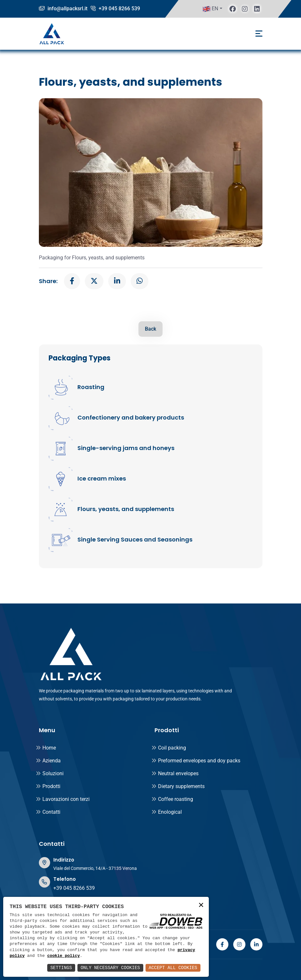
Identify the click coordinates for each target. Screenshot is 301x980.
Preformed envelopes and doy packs (196, 761)
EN (210, 9)
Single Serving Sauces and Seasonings (135, 540)
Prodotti (48, 786)
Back (150, 329)
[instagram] (245, 9)
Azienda (48, 761)
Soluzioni (50, 773)
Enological (167, 812)
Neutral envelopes (175, 773)
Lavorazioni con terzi (63, 799)
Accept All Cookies (173, 968)
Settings (61, 968)
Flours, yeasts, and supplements (126, 509)
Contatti (48, 812)
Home (46, 748)
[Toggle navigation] (259, 34)
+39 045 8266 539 (115, 9)
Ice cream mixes (102, 479)
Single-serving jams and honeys (126, 448)
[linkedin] (257, 9)
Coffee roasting (172, 799)
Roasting (91, 387)
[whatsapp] (140, 281)
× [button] (201, 905)
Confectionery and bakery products (131, 418)
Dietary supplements (178, 786)
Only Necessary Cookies (110, 968)
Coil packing (169, 748)
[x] (94, 281)
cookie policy (63, 956)
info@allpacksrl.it (63, 9)
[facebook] (233, 9)
